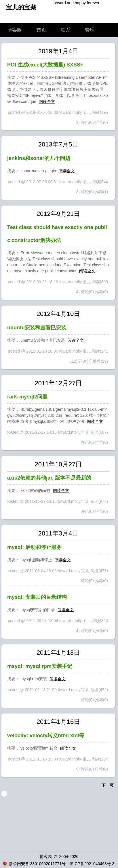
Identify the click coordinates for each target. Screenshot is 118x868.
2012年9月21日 (58, 214)
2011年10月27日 (58, 464)
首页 (41, 30)
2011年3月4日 (58, 533)
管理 (90, 30)
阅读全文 (47, 101)
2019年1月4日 (58, 51)
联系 (66, 30)
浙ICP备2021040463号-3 (92, 864)
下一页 (108, 785)
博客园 (15, 30)
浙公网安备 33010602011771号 (34, 864)
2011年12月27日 (58, 383)
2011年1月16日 (58, 722)
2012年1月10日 (58, 314)
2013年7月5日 (58, 144)
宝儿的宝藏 (21, 7)
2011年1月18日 (58, 653)
